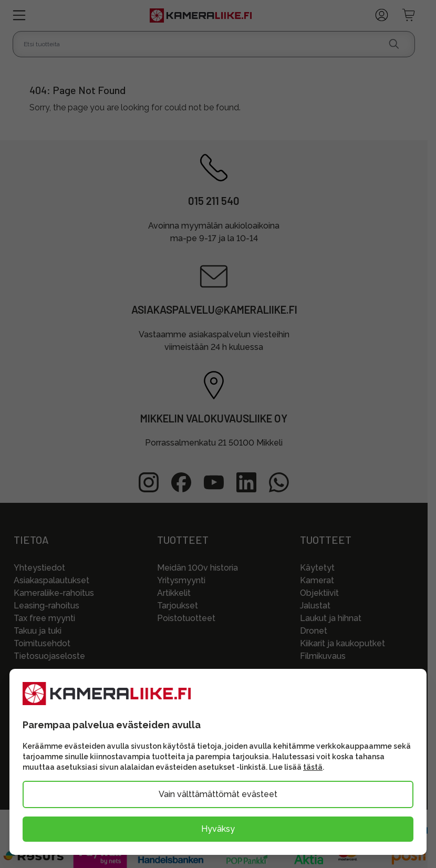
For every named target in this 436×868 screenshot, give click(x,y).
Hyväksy (218, 829)
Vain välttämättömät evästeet (218, 794)
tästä (313, 767)
